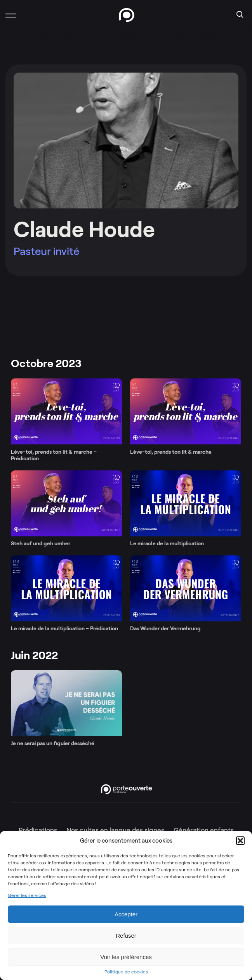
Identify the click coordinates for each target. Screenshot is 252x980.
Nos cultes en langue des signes (115, 830)
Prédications (38, 830)
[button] (240, 841)
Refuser (126, 936)
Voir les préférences (126, 957)
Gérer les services (27, 895)
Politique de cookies (126, 972)
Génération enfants (204, 830)
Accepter (126, 914)
